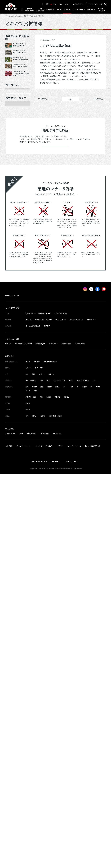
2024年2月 (12, 340)
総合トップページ (12, 689)
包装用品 (58, 790)
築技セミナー (91, 713)
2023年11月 (13, 355)
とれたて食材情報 (16, 16)
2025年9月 (12, 215)
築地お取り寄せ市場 (38, 855)
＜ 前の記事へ (42, 102)
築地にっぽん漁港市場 (33, 720)
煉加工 (58, 780)
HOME (7, 16)
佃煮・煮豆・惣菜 (59, 774)
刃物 (41, 790)
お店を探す (50, 9)
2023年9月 (12, 370)
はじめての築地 (80, 737)
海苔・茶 (42, 768)
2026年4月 (12, 171)
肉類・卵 (11, 114)
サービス (11, 144)
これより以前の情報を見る (18, 489)
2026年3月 (12, 178)
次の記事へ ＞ (99, 102)
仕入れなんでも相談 (61, 707)
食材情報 (67, 9)
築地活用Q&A (40, 737)
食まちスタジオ (61, 713)
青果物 (98, 780)
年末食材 (11, 92)
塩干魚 (85, 780)
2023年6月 (12, 392)
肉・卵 (28, 784)
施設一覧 (28, 713)
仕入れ (29, 10)
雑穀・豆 (52, 768)
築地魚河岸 (48, 720)
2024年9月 (12, 289)
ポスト (88, 93)
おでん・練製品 (31, 774)
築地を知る (91, 9)
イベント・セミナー (24, 840)
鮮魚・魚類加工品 (15, 99)
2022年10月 (13, 443)
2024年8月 (12, 296)
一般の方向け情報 (12, 733)
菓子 (94, 774)
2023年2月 (12, 421)
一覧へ (71, 102)
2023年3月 (12, 414)
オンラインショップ (96, 4)
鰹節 (34, 768)
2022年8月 (12, 458)
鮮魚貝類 (37, 755)
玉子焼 (71, 774)
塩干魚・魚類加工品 (50, 755)
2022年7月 (12, 466)
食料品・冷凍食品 (83, 774)
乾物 (9, 122)
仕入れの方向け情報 (13, 701)
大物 (27, 780)
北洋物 (49, 780)
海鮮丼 (34, 809)
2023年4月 (12, 407)
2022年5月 (12, 480)
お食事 (43, 809)
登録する (55, 537)
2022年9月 (12, 451)
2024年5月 (12, 318)
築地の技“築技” (32, 827)
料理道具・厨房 (31, 790)
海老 (65, 780)
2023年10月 (13, 362)
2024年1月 (12, 347)
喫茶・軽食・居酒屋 (55, 809)
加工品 (10, 129)
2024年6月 (12, 311)
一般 (40, 10)
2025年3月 (12, 252)
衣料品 (66, 790)
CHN (60, 4)
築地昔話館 (45, 827)
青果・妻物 (12, 107)
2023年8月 (12, 377)
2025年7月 (12, 230)
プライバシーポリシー (72, 855)
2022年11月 (13, 436)
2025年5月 (12, 244)
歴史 (21, 827)
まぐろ (28, 755)
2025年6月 (12, 237)
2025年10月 (13, 207)
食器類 (49, 790)
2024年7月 (12, 303)
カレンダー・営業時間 (44, 840)
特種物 (34, 780)
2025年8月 (12, 222)
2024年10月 (13, 281)
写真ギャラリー (58, 827)
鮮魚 (42, 780)
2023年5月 (12, 399)
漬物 (48, 774)
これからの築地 (10, 827)
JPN (51, 4)
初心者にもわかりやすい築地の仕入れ (38, 707)
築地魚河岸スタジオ (76, 713)
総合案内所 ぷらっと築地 (43, 713)
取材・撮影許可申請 (93, 840)
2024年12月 (13, 274)
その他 (10, 151)
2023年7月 (12, 384)
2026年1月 (12, 185)
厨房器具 (11, 136)
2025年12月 (13, 193)
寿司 (27, 809)
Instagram (100, 93)
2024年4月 (12, 325)
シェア (76, 93)
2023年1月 (12, 429)
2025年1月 (12, 266)
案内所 (59, 9)
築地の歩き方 (66, 737)
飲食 (35, 784)
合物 (72, 780)
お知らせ (68, 4)
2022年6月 (12, 473)
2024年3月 (12, 333)
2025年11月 (13, 200)
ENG (56, 4)
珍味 (41, 774)
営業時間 (102, 9)
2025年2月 (12, 259)
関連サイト (56, 855)
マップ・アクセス (78, 4)
